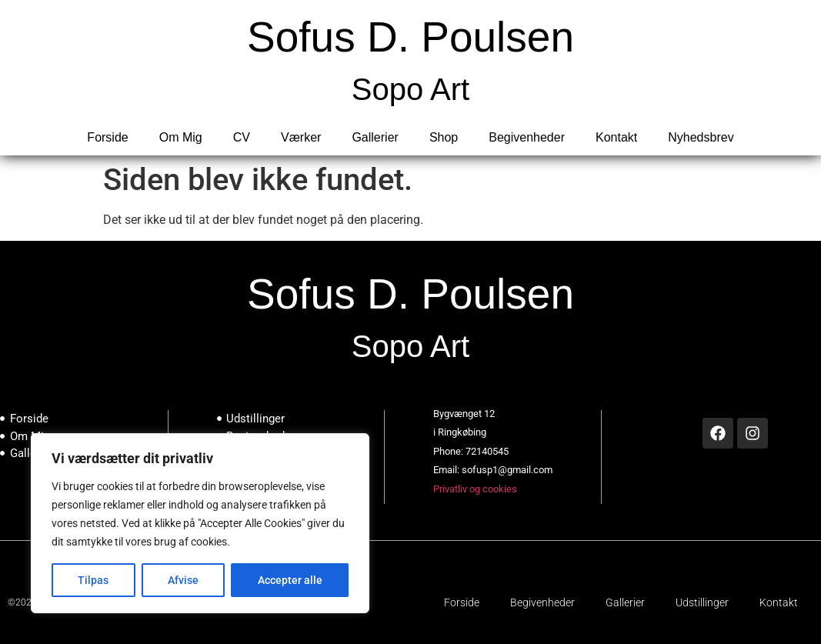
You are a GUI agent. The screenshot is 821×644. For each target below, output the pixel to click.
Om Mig (181, 137)
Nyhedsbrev (701, 137)
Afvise (183, 580)
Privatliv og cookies (475, 489)
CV (242, 137)
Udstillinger (702, 602)
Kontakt (616, 137)
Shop (444, 137)
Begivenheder (527, 137)
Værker (301, 137)
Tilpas (93, 580)
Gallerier (375, 137)
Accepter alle (290, 580)
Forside (107, 137)
